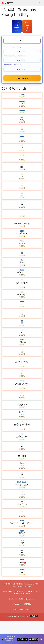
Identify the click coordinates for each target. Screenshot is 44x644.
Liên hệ (15, 584)
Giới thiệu (8, 584)
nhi (22, 502)
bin (22, 550)
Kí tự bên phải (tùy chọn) (12, 65)
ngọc (22, 531)
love (22, 463)
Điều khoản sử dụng (27, 584)
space (22, 155)
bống (22, 231)
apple (22, 136)
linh (22, 279)
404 (22, 117)
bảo (22, 359)
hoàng (22, 380)
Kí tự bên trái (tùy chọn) (12, 47)
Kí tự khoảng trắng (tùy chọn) (14, 56)
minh (22, 454)
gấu (22, 393)
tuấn (22, 521)
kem (22, 559)
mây (22, 569)
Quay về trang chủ (17, 26)
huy (22, 292)
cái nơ (22, 94)
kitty (22, 340)
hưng (22, 421)
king (22, 301)
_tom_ (22, 540)
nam (22, 270)
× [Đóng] (41, 639)
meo (22, 241)
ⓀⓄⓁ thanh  (22, 482)
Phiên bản (28, 586)
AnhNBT (26, 616)
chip (22, 260)
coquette (22, 101)
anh (22, 492)
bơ (22, 402)
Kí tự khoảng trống (27, 26)
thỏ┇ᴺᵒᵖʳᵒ (22, 412)
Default (22, 111)
